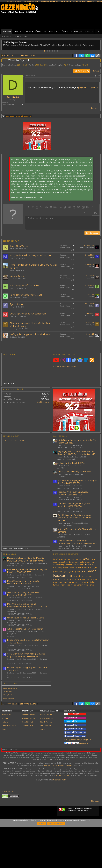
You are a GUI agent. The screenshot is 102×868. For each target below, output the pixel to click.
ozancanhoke (15, 298)
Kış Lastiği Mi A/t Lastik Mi (24, 286)
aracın (93, 559)
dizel (66, 567)
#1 (99, 76)
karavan (60, 576)
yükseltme (89, 585)
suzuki (78, 582)
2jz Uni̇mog (16, 304)
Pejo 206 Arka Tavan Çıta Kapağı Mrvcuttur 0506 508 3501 (73, 493)
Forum (7, 32)
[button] (20, 32)
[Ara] (98, 32)
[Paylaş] (95, 76)
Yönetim (5, 741)
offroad (72, 579)
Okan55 (91, 297)
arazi (55, 562)
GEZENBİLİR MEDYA (64, 1)
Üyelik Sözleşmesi (47, 741)
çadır (69, 562)
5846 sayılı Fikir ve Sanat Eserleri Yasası (58, 788)
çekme (75, 562)
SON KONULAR (9, 554)
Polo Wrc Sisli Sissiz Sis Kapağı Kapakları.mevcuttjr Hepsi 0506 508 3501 (77, 542)
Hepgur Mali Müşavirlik (10, 688)
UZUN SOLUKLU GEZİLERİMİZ (70, 448)
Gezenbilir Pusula (28, 737)
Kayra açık (14, 249)
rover (56, 582)
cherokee (79, 565)
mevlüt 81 (13, 279)
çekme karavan (87, 562)
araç (86, 559)
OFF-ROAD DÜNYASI (59, 32)
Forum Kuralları (46, 737)
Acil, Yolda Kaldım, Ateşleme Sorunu (30, 255)
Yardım (43, 752)
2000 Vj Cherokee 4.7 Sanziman (28, 314)
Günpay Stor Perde (9, 695)
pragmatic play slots (88, 87)
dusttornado (43, 402)
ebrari (12, 271)
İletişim (5, 752)
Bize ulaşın (95, 824)
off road (64, 579)
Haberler (5, 745)
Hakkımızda (7, 737)
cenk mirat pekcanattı (63, 565)
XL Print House (8, 692)
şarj (66, 582)
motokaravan (87, 576)
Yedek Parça (17, 276)
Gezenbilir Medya (28, 745)
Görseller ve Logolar (9, 749)
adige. (92, 336)
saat (61, 582)
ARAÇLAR (11, 636)
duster (78, 567)
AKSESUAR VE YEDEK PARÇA (70, 488)
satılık (71, 582)
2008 (56, 559)
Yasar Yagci (14, 329)
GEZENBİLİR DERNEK (47, 1)
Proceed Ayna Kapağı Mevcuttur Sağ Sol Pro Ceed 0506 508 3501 (77, 482)
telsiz (93, 582)
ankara (71, 559)
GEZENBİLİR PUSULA (15, 1)
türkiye (56, 585)
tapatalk (85, 582)
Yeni (16, 32)
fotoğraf (94, 567)
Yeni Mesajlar (7, 36)
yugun (16, 440)
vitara (63, 585)
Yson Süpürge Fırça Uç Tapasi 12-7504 (25, 618)
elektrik (86, 567)
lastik (70, 576)
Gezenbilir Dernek (28, 741)
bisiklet (62, 562)
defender (89, 565)
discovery (58, 567)
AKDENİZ (61, 537)
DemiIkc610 (24, 65)
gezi (66, 571)
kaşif (22, 440)
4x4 (61, 559)
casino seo (10, 116)
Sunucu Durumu (8, 815)
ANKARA (61, 468)
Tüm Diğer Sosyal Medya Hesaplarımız (78, 763)
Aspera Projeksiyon (9, 698)
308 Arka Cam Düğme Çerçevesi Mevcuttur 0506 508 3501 (74, 505)
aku (65, 559)
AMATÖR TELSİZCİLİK (67, 459)
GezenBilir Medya (60, 803)
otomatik (81, 579)
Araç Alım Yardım (20, 246)
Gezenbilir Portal (28, 749)
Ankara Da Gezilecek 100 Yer (71, 463)
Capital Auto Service (86, 248)
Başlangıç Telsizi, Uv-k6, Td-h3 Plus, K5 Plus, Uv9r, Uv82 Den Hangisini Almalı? (76, 453)
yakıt (74, 585)
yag (69, 585)
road (95, 579)
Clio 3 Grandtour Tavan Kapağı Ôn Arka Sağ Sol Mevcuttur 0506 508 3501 (26, 655)
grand (78, 571)
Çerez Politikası (46, 749)
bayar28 (91, 267)
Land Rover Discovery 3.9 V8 (26, 295)
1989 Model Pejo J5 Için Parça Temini (25, 629)
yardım (80, 585)
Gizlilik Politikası (46, 745)
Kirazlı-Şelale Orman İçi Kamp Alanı (74, 472)
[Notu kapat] (97, 832)
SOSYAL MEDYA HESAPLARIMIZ (84, 1)
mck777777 (14, 316)
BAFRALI (13, 337)
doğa (71, 567)
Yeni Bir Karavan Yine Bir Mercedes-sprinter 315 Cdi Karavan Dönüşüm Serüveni (75, 518)
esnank (13, 288)
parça (89, 579)
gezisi (71, 571)
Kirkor (12, 307)
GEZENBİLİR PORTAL (31, 1)
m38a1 (12, 258)
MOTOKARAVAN (65, 525)
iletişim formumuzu (63, 798)
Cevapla (96, 108)
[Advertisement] (76, 702)
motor (56, 579)
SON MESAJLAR (60, 436)
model (77, 576)
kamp (92, 571)
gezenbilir (58, 571)
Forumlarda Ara (20, 36)
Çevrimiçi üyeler (11, 436)
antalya (79, 559)
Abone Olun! (76, 767)
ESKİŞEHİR (62, 477)
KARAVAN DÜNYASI (33, 32)
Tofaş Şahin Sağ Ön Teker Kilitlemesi (31, 335)
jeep (84, 571)
